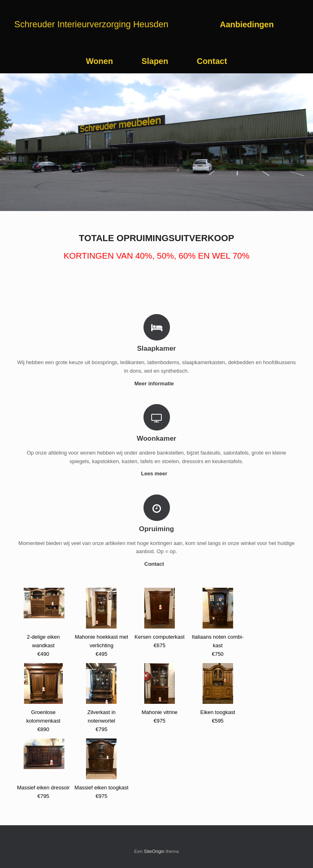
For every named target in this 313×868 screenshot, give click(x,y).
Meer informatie (156, 383)
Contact (212, 61)
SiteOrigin (154, 851)
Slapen (155, 61)
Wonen (99, 61)
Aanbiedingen (247, 24)
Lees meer (156, 474)
